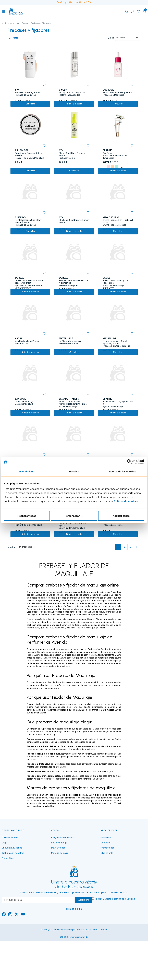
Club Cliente (107, 896)
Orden (110, 38)
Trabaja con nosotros (13, 896)
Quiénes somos (10, 880)
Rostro (25, 23)
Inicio (4, 23)
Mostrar (12, 590)
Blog (4, 886)
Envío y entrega (59, 886)
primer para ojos (82, 706)
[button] (144, 11)
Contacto (106, 886)
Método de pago (60, 896)
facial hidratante (106, 698)
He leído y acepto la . (117, 942)
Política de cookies (126, 501)
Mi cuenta (106, 880)
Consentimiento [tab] (26, 471)
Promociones (107, 891)
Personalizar (74, 516)
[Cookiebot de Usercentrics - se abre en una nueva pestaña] (129, 462)
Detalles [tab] (74, 471)
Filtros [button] (14, 38)
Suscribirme (84, 943)
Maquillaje (15, 23)
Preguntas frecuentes (62, 880)
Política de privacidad (88, 973)
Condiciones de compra (64, 973)
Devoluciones (58, 891)
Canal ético (8, 901)
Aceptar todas (121, 516)
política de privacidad (126, 942)
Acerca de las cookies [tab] (122, 471)
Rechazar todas (27, 516)
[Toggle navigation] (4, 11)
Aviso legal (46, 973)
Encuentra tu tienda (12, 891)
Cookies (103, 973)
